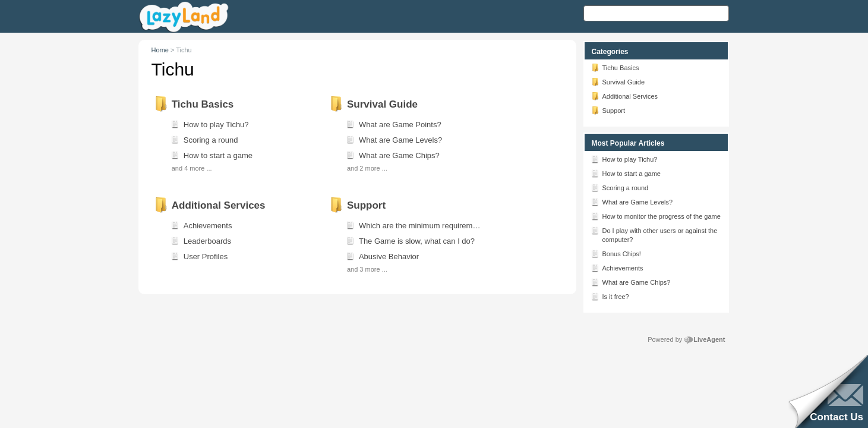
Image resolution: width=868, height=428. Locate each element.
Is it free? (610, 296)
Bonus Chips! (616, 253)
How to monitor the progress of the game (656, 216)
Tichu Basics (615, 67)
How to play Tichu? (624, 159)
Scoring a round (620, 187)
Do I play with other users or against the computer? (654, 234)
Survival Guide (618, 81)
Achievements (617, 267)
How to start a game (626, 173)
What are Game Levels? (632, 202)
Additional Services (624, 96)
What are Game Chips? (631, 282)
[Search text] (656, 13)
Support (608, 110)
